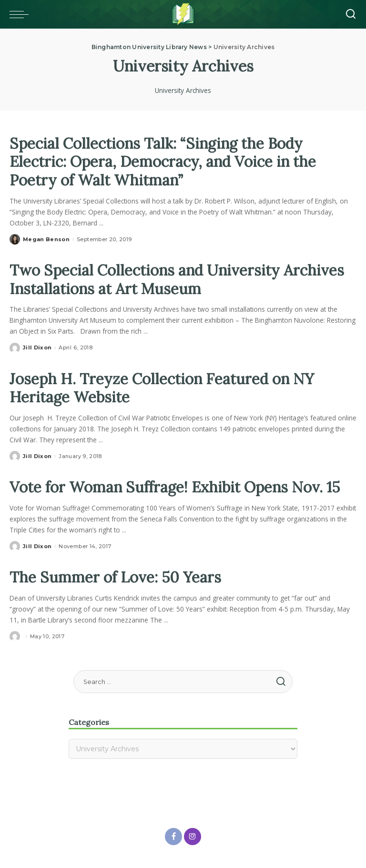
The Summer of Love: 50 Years (117, 576)
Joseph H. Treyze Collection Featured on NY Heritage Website (165, 387)
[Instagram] (193, 836)
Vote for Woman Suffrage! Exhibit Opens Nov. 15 (179, 486)
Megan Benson (46, 239)
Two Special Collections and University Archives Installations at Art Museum (181, 279)
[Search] (351, 14)
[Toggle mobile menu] (21, 14)
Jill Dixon (37, 347)
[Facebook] (173, 836)
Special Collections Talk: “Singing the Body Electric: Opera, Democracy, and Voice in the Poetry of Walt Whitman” (167, 162)
